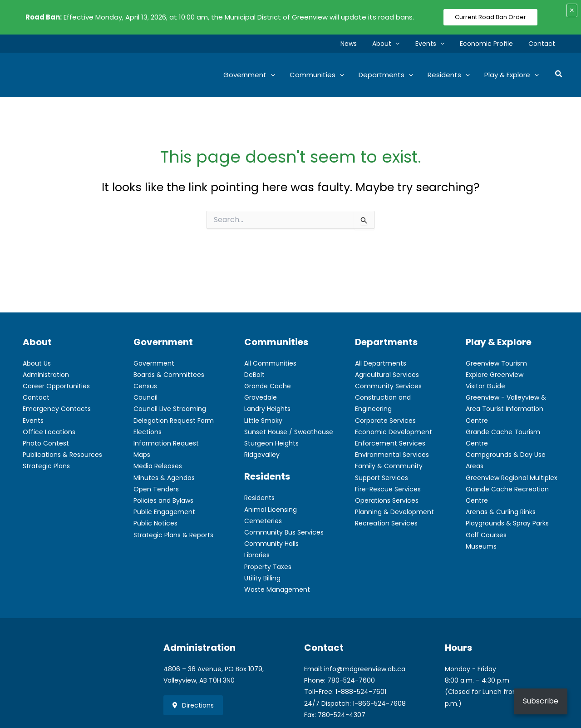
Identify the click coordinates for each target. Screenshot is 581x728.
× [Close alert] (572, 10)
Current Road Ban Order (490, 17)
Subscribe (541, 701)
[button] (405, 44)
